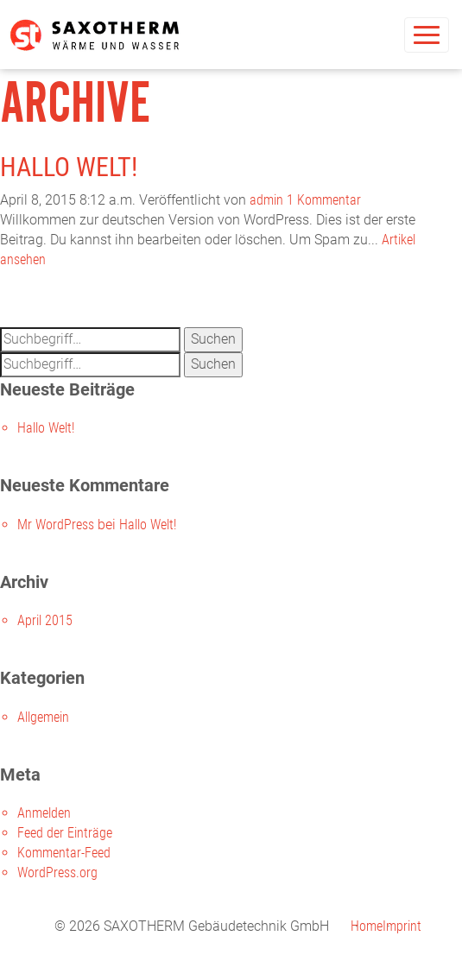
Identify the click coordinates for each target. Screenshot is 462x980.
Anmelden (44, 813)
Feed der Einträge (65, 833)
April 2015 (45, 620)
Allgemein (43, 717)
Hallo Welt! (69, 167)
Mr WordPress (56, 525)
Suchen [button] (213, 339)
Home (367, 926)
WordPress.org (57, 873)
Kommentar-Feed (64, 853)
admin (266, 200)
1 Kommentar (324, 200)
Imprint (402, 926)
